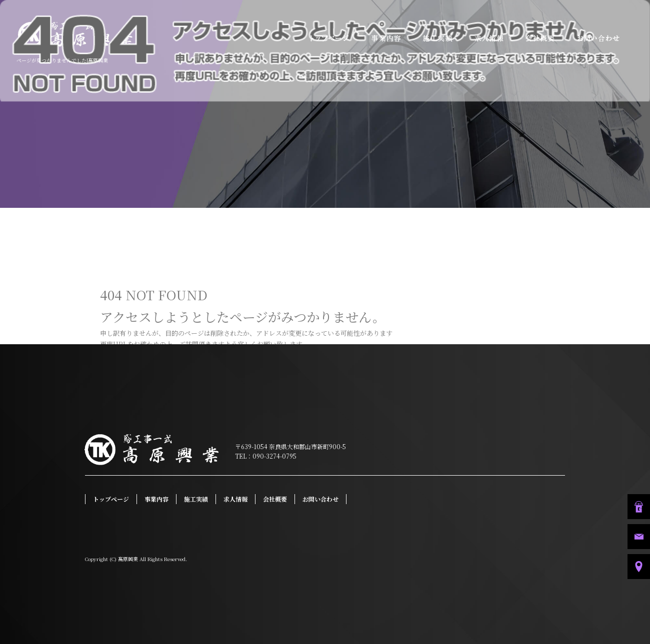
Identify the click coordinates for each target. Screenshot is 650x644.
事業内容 (390, 38)
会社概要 (540, 38)
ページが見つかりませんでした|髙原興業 (62, 60)
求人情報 (490, 38)
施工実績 (440, 38)
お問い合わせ (607, 38)
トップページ (327, 38)
